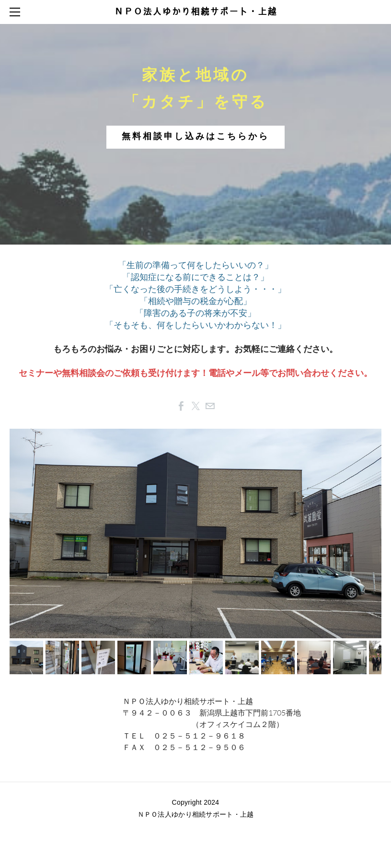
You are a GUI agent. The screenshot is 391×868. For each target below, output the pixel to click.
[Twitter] (195, 406)
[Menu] (17, 12)
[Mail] (210, 406)
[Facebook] (181, 406)
